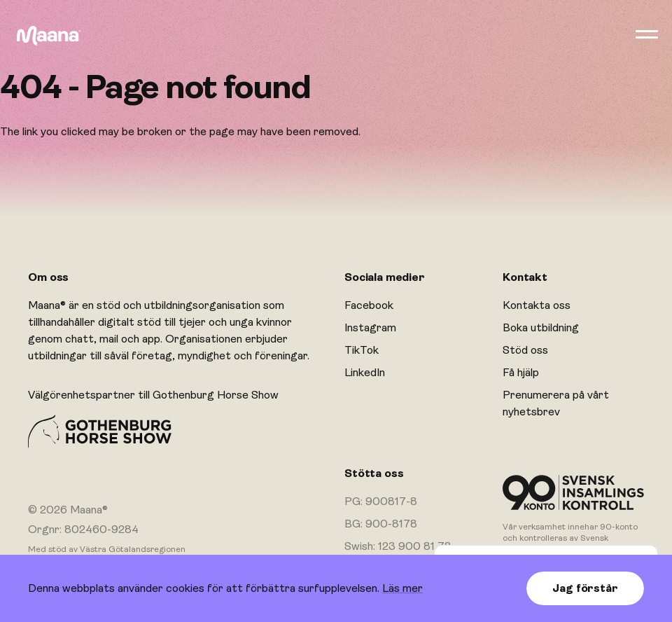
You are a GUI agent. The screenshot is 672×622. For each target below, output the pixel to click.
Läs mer (402, 588)
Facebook (369, 305)
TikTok (362, 350)
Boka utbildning (541, 328)
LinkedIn (365, 373)
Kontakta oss (537, 305)
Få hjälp (521, 373)
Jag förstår (585, 588)
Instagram (370, 328)
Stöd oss (525, 350)
